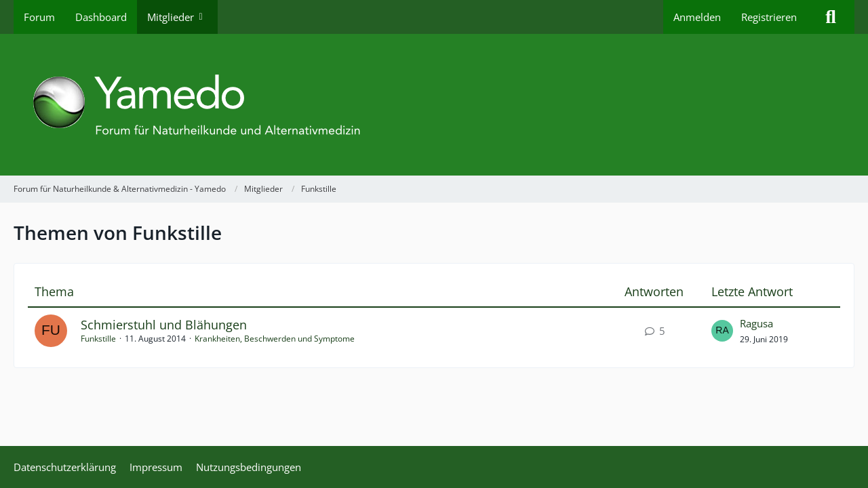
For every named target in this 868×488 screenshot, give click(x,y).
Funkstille (98, 339)
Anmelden (697, 17)
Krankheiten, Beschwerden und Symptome (275, 339)
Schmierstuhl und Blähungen (164, 325)
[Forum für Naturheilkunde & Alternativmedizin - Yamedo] (434, 105)
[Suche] (831, 17)
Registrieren (769, 17)
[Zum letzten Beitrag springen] (722, 331)
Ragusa (756, 323)
